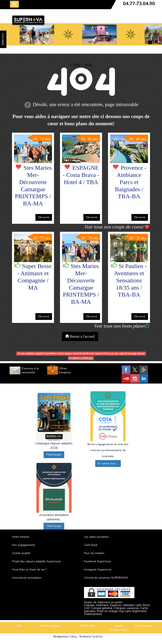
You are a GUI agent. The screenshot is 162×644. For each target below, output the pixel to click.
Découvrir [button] (44, 217)
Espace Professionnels (118, 628)
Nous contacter (144, 626)
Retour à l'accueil (80, 336)
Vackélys (97, 636)
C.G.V (18, 626)
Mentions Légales (50, 626)
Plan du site (87, 626)
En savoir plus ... (108, 463)
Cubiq (73, 636)
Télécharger (54, 455)
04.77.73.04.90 (139, 4)
